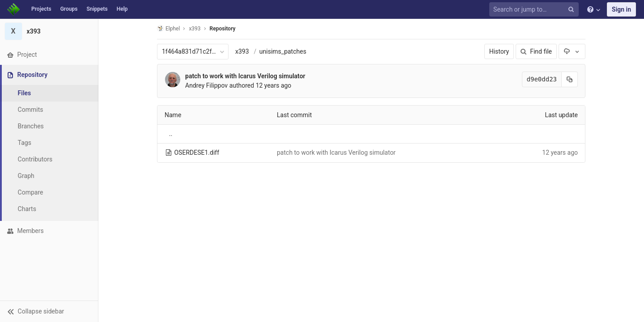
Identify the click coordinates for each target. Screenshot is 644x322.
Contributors (35, 159)
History (499, 51)
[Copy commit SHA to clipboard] (570, 79)
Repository (223, 29)
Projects (41, 9)
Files (25, 93)
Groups (69, 9)
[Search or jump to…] (535, 10)
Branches (31, 126)
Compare (31, 192)
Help (122, 9)
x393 (242, 51)
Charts (27, 209)
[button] (49, 311)
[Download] (572, 51)
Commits (31, 110)
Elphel (168, 28)
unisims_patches (283, 51)
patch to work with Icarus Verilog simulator (245, 76)
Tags (25, 143)
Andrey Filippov (206, 85)
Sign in (621, 9)
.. (171, 134)
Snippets (97, 9)
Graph (26, 176)
